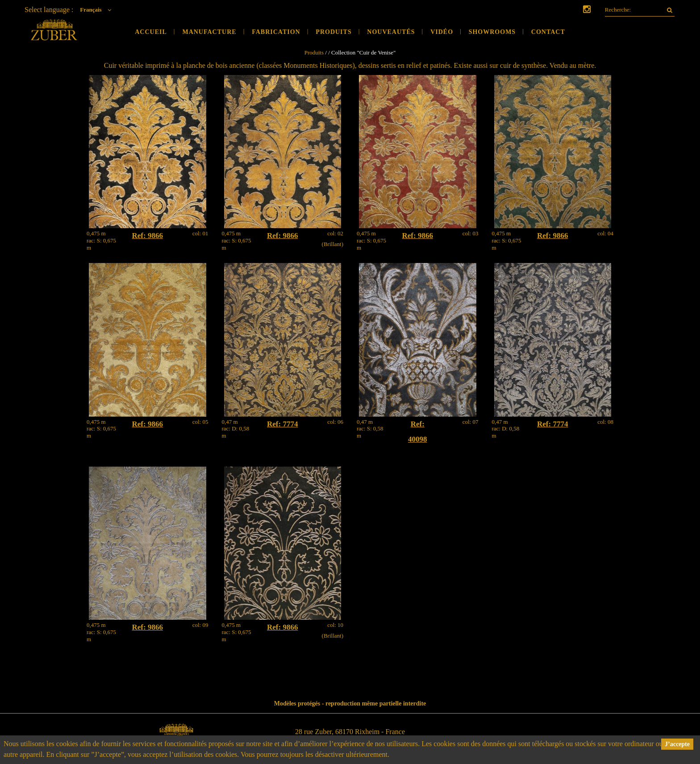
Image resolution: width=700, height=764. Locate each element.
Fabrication (276, 32)
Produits (333, 32)
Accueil (151, 32)
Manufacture (209, 32)
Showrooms (492, 32)
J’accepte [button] (677, 744)
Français (98, 10)
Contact (548, 32)
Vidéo (442, 32)
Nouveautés (391, 32)
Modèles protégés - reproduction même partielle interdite (350, 703)
